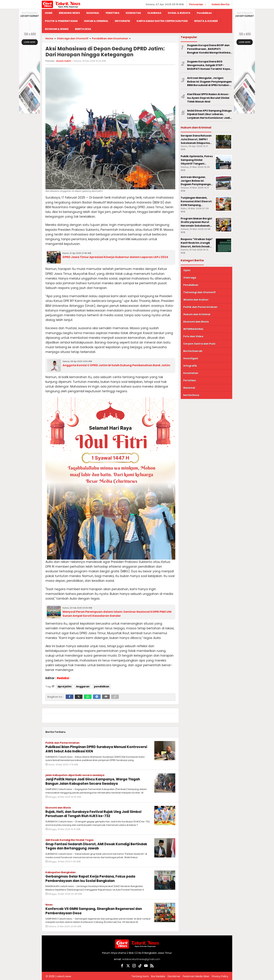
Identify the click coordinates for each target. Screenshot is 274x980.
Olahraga (190, 278)
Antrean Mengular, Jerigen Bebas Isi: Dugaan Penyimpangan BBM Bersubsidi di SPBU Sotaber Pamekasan (209, 82)
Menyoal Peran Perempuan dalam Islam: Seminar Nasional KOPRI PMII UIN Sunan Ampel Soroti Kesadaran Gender (117, 614)
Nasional (189, 388)
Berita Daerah (193, 351)
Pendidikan (191, 285)
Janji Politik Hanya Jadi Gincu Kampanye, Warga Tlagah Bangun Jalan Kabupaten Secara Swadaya (97, 781)
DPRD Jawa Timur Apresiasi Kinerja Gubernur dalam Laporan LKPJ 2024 (115, 257)
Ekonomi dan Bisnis (58, 807)
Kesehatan (191, 373)
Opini (187, 270)
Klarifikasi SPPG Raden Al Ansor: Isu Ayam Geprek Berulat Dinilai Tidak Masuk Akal (208, 98)
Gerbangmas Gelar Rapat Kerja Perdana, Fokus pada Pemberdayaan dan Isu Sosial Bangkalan (93, 877)
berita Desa (191, 395)
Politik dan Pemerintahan (62, 743)
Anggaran (83, 686)
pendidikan (102, 686)
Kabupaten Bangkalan (61, 871)
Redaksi (63, 678)
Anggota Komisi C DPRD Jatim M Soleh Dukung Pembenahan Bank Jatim (116, 365)
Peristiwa (190, 380)
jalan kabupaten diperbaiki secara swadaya (75, 775)
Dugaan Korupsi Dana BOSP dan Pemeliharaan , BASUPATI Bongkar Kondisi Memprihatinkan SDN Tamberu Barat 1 (210, 49)
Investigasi (191, 358)
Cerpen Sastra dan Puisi (199, 344)
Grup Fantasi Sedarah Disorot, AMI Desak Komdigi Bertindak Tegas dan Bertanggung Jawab (90, 845)
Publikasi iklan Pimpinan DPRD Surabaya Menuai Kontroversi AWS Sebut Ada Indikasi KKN (89, 749)
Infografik (190, 366)
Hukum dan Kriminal (197, 314)
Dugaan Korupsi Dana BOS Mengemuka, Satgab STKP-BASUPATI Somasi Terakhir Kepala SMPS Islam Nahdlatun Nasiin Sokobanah (210, 65)
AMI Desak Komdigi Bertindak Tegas (69, 839)
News (49, 903)
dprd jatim (64, 686)
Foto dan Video (193, 336)
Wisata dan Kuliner (196, 300)
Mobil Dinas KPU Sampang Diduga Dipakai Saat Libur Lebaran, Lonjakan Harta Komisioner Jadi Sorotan (209, 114)
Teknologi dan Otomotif (199, 292)
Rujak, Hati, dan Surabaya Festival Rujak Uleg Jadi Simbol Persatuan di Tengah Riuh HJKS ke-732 (97, 813)
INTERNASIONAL (193, 329)
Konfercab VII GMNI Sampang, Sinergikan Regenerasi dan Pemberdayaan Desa (97, 909)
